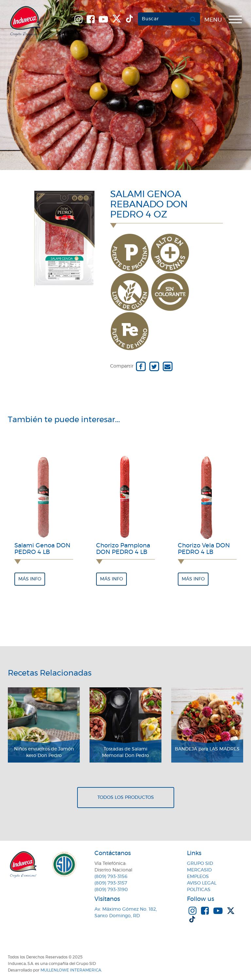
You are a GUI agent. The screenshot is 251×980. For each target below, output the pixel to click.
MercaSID (199, 870)
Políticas (199, 890)
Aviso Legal (202, 883)
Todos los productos (126, 798)
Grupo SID (200, 864)
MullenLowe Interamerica (71, 970)
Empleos (198, 877)
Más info (30, 579)
